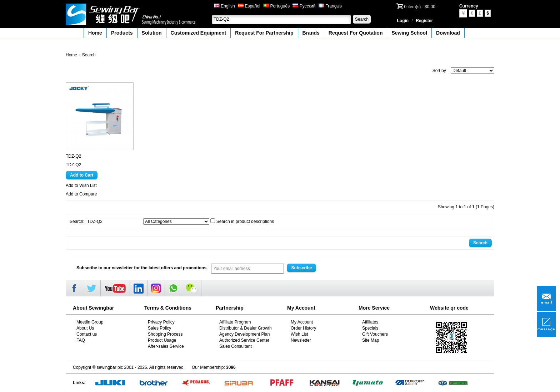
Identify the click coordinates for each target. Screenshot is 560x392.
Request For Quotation (356, 33)
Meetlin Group (90, 322)
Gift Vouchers (375, 334)
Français (330, 6)
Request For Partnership (264, 33)
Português (276, 6)
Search (362, 19)
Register (424, 21)
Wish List (299, 334)
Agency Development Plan (244, 334)
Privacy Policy (161, 322)
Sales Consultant (236, 346)
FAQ (81, 340)
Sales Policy (159, 328)
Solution (152, 33)
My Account (302, 322)
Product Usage (162, 340)
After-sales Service (166, 346)
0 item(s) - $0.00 (420, 7)
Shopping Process (165, 334)
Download (448, 33)
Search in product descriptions (245, 222)
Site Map (371, 340)
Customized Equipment (199, 33)
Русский (304, 6)
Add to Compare (81, 194)
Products (122, 33)
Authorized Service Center (244, 340)
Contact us (87, 334)
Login (403, 21)
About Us (85, 328)
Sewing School (409, 33)
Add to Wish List (81, 185)
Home (95, 33)
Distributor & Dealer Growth (246, 328)
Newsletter (301, 340)
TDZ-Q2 (73, 156)
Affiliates (370, 322)
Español (249, 6)
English (224, 6)
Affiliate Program (235, 322)
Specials (370, 328)
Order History (303, 328)
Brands (311, 33)
